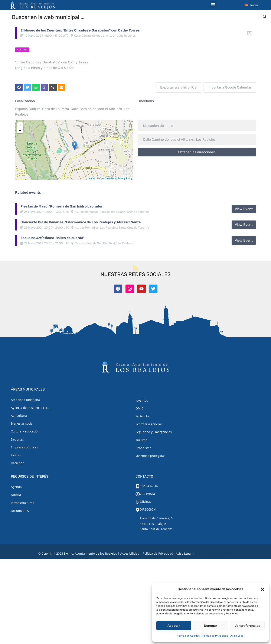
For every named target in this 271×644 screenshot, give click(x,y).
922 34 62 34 (149, 486)
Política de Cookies (188, 636)
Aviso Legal (237, 636)
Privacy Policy (125, 178)
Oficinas (146, 502)
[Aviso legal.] (184, 553)
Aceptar (174, 626)
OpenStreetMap (108, 178)
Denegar (210, 626)
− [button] (20, 131)
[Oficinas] (138, 502)
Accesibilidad (130, 553)
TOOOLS (226, 553)
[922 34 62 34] (138, 486)
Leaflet (92, 178)
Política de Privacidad (215, 636)
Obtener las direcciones (197, 152)
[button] (262, 589)
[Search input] (136, 17)
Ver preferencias (247, 626)
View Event (244, 209)
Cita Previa (147, 494)
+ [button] (20, 125)
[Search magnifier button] (265, 17)
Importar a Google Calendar (230, 87)
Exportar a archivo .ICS (178, 87)
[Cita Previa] (138, 494)
